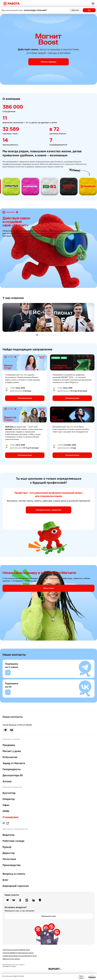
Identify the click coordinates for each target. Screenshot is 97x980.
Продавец (9, 745)
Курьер (7, 847)
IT (6, 823)
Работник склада (13, 841)
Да (89, 10)
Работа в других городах (11, 959)
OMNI (6, 811)
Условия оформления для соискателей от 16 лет (20, 956)
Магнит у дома (12, 751)
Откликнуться (25, 398)
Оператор (9, 799)
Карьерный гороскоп (16, 886)
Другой (75, 10)
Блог (5, 880)
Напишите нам (49, 916)
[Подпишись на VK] (8, 692)
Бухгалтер (9, 793)
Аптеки (7, 781)
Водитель (9, 835)
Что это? (81, 977)
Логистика (9, 859)
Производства (12, 865)
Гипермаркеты (12, 769)
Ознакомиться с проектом (49, 510)
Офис (6, 805)
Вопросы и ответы (14, 874)
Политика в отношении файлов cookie (16, 950)
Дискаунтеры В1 (13, 775)
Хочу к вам (49, 588)
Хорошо (92, 977)
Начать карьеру (49, 62)
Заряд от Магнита (14, 763)
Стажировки (10, 817)
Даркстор (9, 853)
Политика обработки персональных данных (18, 953)
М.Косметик (10, 757)
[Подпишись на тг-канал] (8, 673)
